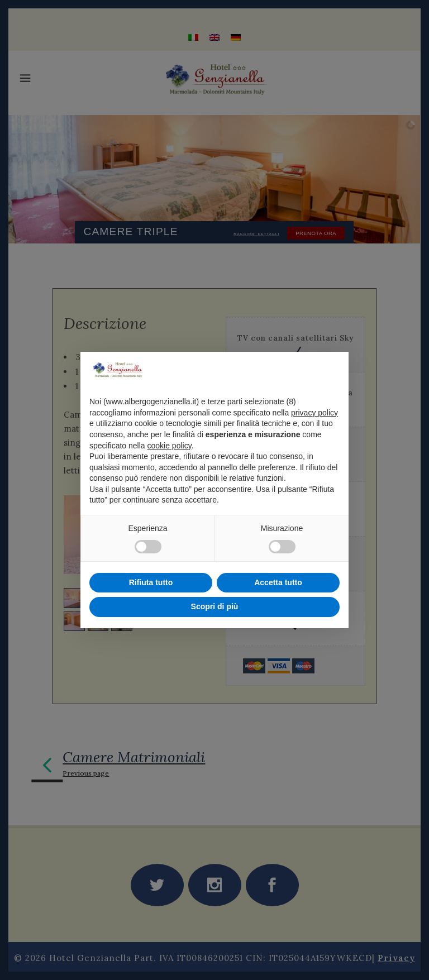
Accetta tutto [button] (278, 582)
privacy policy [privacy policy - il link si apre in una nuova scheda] (314, 413)
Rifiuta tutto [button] (151, 582)
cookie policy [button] (170, 446)
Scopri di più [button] (215, 606)
